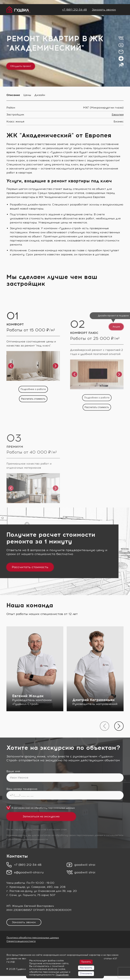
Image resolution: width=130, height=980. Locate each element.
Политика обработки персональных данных (33, 938)
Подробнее (62, 975)
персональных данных (61, 808)
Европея (118, 115)
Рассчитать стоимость (30, 567)
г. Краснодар (16, 887)
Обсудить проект (21, 66)
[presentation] (105, 726)
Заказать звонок (104, 10)
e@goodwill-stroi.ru (29, 872)
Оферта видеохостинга (21, 941)
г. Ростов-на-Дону (19, 891)
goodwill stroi (85, 865)
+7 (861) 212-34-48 (74, 10)
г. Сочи (12, 895)
